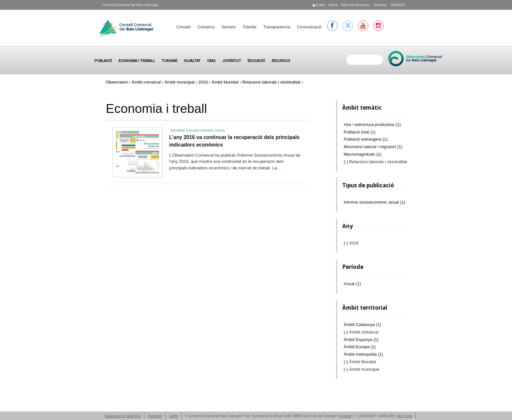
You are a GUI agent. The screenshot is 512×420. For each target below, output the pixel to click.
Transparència (277, 27)
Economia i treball (137, 61)
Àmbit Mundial (225, 82)
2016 (203, 82)
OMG (211, 61)
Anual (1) (352, 284)
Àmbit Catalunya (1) (363, 325)
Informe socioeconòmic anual (198, 130)
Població (103, 61)
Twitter (174, 416)
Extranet (380, 5)
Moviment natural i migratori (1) (373, 147)
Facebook (155, 416)
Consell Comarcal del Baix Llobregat (130, 5)
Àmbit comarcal (146, 82)
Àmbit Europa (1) (360, 347)
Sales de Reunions (355, 5)
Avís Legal (405, 416)
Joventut (232, 61)
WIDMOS (398, 5)
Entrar (319, 5)
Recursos (281, 61)
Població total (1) (360, 132)
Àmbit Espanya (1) (361, 340)
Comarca (206, 27)
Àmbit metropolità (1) (364, 354)
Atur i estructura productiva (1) (372, 124)
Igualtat (192, 61)
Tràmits (249, 27)
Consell (183, 27)
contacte (345, 416)
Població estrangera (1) (366, 139)
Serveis (228, 27)
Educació (256, 61)
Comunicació (309, 27)
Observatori (117, 82)
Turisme (169, 61)
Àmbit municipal (180, 82)
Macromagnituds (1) (363, 154)
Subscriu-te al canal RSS (123, 416)
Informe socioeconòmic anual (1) (375, 202)
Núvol (333, 5)
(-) (347, 162)
